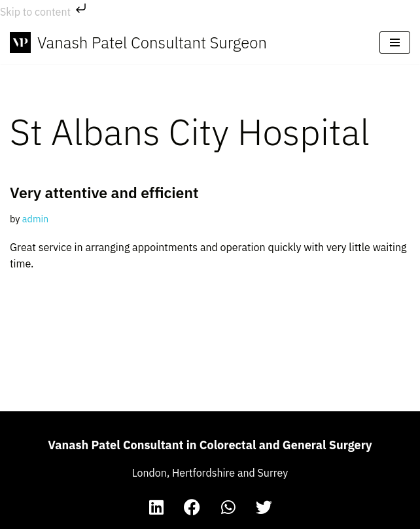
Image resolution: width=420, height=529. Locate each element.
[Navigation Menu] (395, 43)
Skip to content (44, 12)
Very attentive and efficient (104, 192)
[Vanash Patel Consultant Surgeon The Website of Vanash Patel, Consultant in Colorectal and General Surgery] (138, 43)
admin (35, 219)
